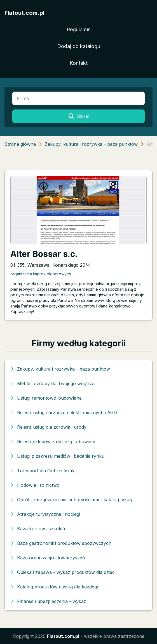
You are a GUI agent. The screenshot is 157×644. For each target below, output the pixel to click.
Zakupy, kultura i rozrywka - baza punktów (91, 144)
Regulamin (79, 29)
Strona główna (20, 144)
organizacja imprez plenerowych (41, 274)
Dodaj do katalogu (79, 46)
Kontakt (79, 63)
